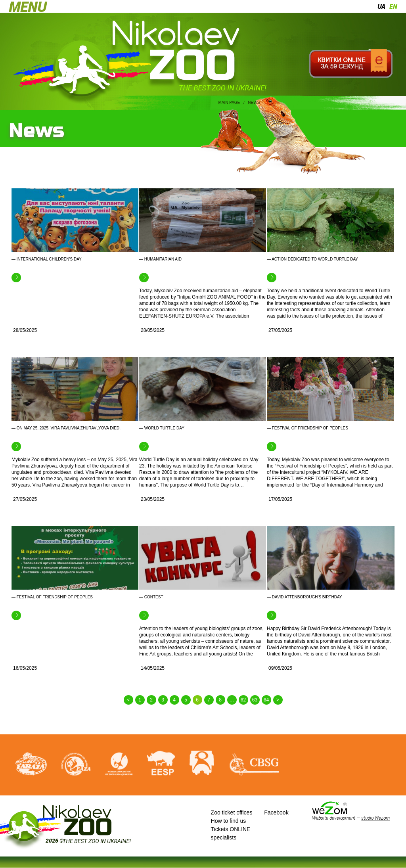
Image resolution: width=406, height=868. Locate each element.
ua (381, 6)
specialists (224, 837)
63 (255, 700)
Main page (229, 103)
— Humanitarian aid (160, 259)
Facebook (276, 812)
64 (266, 700)
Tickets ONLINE (231, 829)
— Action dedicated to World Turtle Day (312, 259)
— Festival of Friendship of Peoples (307, 428)
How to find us (229, 821)
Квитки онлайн (351, 63)
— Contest (151, 597)
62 (243, 700)
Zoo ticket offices (232, 812)
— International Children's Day (47, 259)
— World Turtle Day (162, 428)
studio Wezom (375, 818)
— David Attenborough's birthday (304, 597)
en (393, 6)
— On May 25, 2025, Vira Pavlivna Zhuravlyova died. (66, 428)
